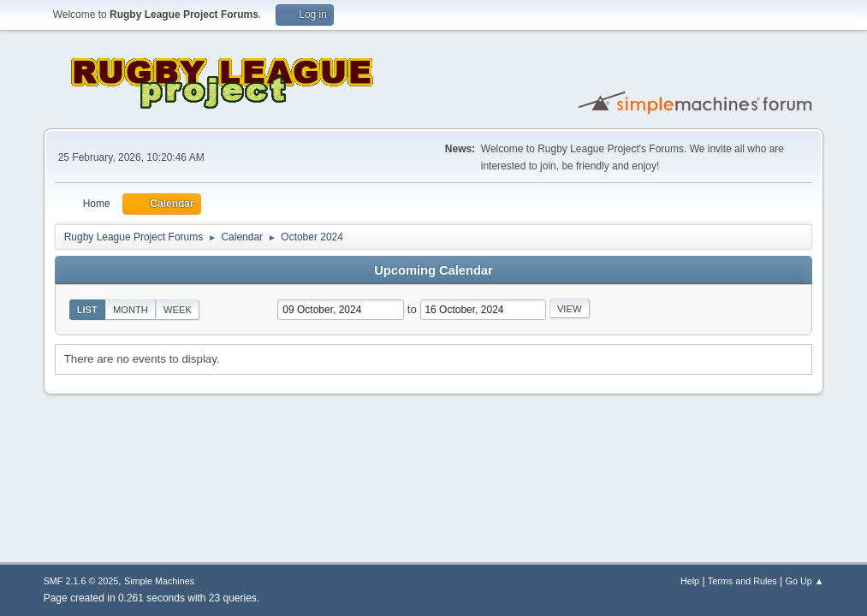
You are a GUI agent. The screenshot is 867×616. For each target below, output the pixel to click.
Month (131, 310)
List (87, 310)
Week (178, 310)
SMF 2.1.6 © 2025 (81, 581)
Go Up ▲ (805, 581)
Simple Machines (159, 581)
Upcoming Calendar (433, 270)
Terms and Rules (742, 581)
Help (690, 581)
